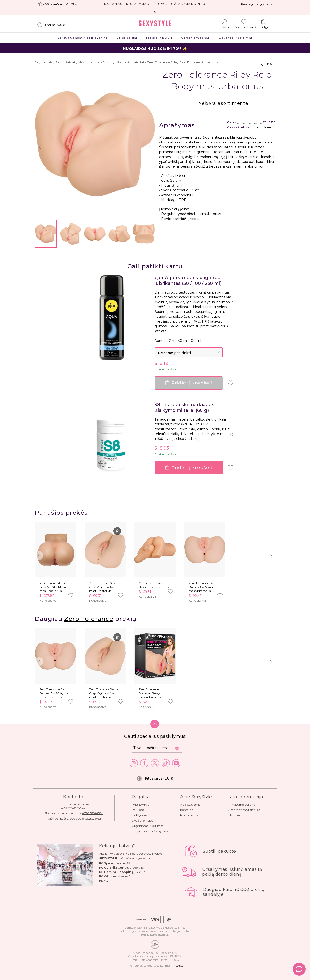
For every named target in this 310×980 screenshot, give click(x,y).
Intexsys (178, 966)
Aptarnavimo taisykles (244, 810)
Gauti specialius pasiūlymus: (155, 736)
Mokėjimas (139, 815)
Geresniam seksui (196, 38)
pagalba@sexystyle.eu (85, 818)
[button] (40, 147)
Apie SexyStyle (190, 804)
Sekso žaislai (127, 38)
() (51, 25)
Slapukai (234, 815)
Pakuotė (138, 810)
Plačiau (104, 881)
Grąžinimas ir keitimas (147, 826)
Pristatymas (140, 804)
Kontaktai (187, 810)
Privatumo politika (242, 804)
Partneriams (189, 815)
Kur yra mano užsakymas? (151, 831)
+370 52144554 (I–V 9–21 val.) (61, 4)
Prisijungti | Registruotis (256, 4)
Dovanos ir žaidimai (236, 38)
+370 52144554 (93, 813)
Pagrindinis (44, 62)
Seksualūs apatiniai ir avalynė (83, 38)
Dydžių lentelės (142, 820)
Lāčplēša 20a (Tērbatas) (135, 858)
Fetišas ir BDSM (159, 38)
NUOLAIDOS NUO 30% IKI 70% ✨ (155, 49)
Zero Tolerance (264, 127)
